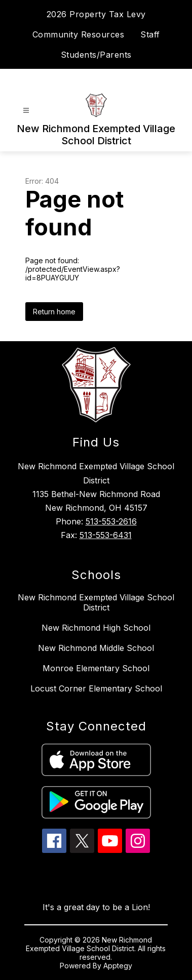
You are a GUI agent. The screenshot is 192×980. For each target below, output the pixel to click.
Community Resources (79, 34)
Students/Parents (96, 55)
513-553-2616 (111, 521)
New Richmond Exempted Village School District (96, 602)
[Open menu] (26, 111)
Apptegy (118, 966)
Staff (150, 34)
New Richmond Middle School (96, 648)
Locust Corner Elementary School (96, 688)
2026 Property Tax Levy (96, 14)
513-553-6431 (106, 535)
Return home (54, 312)
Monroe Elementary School (96, 668)
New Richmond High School (96, 628)
